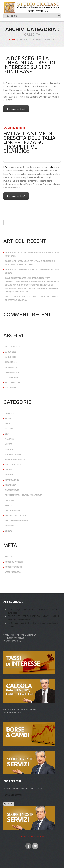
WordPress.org (13, 572)
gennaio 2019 (11, 362)
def (7, 434)
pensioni (9, 475)
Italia (51, 167)
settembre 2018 (13, 383)
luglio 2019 (10, 357)
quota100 (10, 470)
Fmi (6, 167)
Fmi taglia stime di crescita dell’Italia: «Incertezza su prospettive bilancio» (30, 142)
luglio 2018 (10, 388)
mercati (9, 449)
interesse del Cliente (16, 516)
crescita (9, 414)
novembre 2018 (12, 372)
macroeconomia (13, 454)
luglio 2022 (10, 352)
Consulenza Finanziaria (17, 521)
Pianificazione (12, 480)
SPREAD (9, 531)
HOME (12, 40)
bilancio (9, 419)
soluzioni (10, 500)
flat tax (9, 429)
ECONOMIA (10, 526)
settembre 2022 (13, 347)
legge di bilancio (14, 465)
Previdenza (11, 485)
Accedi (8, 557)
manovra (10, 439)
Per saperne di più (16, 109)
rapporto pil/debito (15, 460)
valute (8, 444)
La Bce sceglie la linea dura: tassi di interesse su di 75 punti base (29, 65)
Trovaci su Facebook (13, 795)
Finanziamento (12, 490)
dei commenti (13, 567)
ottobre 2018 (11, 378)
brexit (8, 424)
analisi (9, 505)
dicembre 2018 (12, 367)
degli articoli (14, 562)
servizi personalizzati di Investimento (24, 495)
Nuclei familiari (13, 511)
